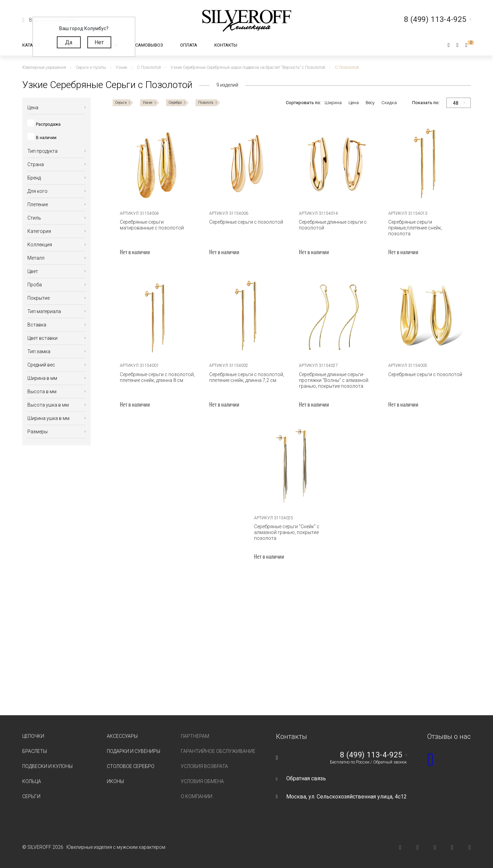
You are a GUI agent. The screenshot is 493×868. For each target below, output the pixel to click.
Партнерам (195, 736)
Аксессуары (122, 736)
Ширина (333, 103)
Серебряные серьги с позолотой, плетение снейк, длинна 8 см (157, 377)
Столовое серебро (131, 766)
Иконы (115, 781)
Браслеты (35, 751)
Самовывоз (149, 45)
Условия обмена (202, 781)
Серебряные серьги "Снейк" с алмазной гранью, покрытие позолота (287, 532)
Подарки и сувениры (134, 751)
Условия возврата (204, 766)
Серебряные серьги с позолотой (246, 222)
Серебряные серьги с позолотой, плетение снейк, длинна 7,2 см (247, 377)
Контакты (226, 45)
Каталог (32, 45)
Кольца (32, 781)
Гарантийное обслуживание (218, 751)
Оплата (189, 45)
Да (69, 42)
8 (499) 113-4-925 (371, 755)
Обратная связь (306, 778)
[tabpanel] (157, 163)
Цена (354, 103)
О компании (197, 796)
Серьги (31, 796)
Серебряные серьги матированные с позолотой (152, 225)
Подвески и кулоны (47, 766)
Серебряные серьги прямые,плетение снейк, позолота (415, 228)
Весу (370, 103)
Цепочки (33, 736)
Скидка (389, 103)
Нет (99, 42)
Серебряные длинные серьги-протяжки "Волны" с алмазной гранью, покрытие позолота (334, 380)
